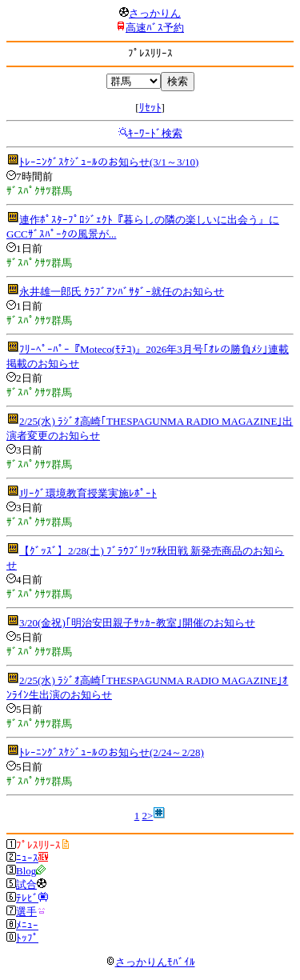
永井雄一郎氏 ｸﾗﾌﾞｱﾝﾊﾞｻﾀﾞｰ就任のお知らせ (122, 292)
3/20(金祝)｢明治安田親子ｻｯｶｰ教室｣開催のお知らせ (137, 623)
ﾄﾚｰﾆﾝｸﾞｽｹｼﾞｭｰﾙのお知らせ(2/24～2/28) (112, 752)
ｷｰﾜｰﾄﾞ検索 (155, 133)
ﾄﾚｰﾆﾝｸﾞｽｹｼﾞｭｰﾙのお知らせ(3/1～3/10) (109, 162)
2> (147, 816)
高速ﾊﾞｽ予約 (155, 28)
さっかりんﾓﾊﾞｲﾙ (150, 962)
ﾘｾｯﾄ (150, 108)
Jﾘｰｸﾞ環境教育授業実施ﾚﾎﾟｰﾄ (88, 493)
